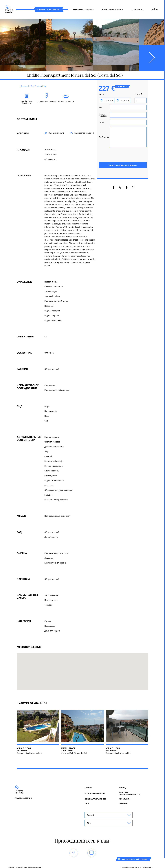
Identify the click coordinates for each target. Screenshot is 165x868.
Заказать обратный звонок (134, 859)
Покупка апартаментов (112, 9)
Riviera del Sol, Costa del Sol (33, 86)
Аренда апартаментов (83, 9)
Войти (155, 9)
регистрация (137, 9)
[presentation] (126, 154)
